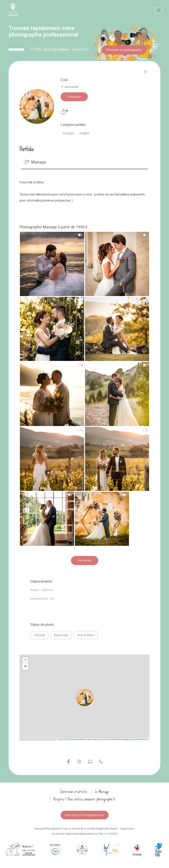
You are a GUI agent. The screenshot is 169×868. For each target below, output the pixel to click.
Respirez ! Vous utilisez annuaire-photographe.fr (85, 798)
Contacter (74, 95)
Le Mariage (102, 790)
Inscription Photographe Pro (85, 814)
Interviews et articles (74, 790)
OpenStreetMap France (140, 738)
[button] (85, 696)
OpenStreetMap (71, 738)
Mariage (35, 160)
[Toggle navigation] (159, 10)
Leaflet (60, 738)
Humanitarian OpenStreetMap (111, 738)
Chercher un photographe (124, 50)
